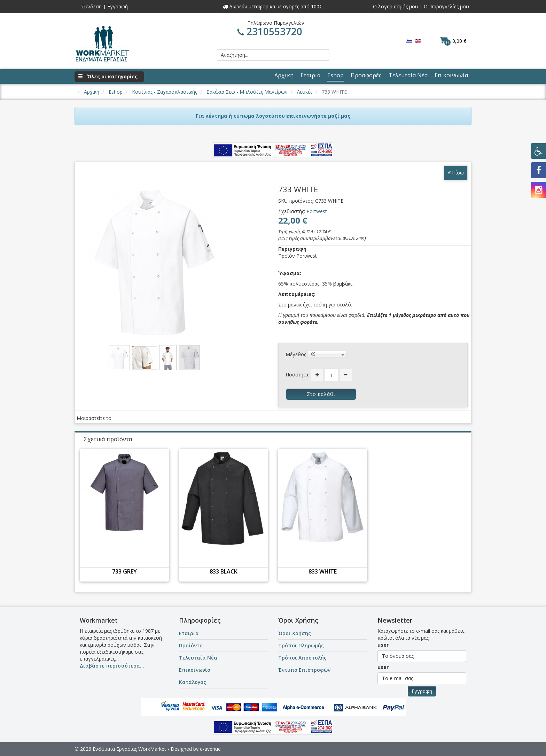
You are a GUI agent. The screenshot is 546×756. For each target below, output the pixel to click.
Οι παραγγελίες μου (446, 6)
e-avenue (210, 749)
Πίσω (456, 173)
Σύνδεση (91, 6)
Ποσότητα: (297, 375)
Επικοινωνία (195, 670)
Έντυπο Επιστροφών (304, 670)
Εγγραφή (118, 6)
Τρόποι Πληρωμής (301, 645)
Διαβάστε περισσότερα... (112, 666)
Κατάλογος (193, 682)
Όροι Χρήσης (295, 633)
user (383, 645)
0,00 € (453, 41)
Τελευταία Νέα (198, 658)
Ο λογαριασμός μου (396, 6)
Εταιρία (189, 633)
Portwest (317, 211)
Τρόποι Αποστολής (302, 658)
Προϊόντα (191, 645)
